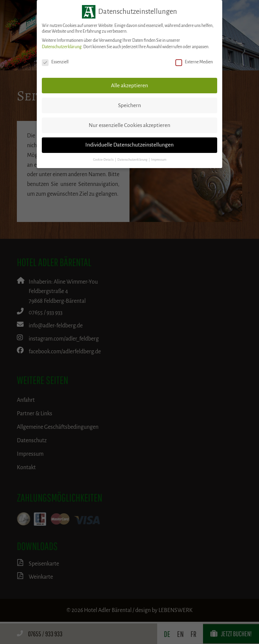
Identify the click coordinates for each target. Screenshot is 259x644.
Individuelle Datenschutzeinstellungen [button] (129, 145)
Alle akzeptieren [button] (129, 86)
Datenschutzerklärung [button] (133, 160)
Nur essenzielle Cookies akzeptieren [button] (129, 125)
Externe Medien (194, 62)
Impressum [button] (159, 160)
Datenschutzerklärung (62, 47)
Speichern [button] (129, 105)
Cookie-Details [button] (104, 160)
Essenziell (55, 62)
